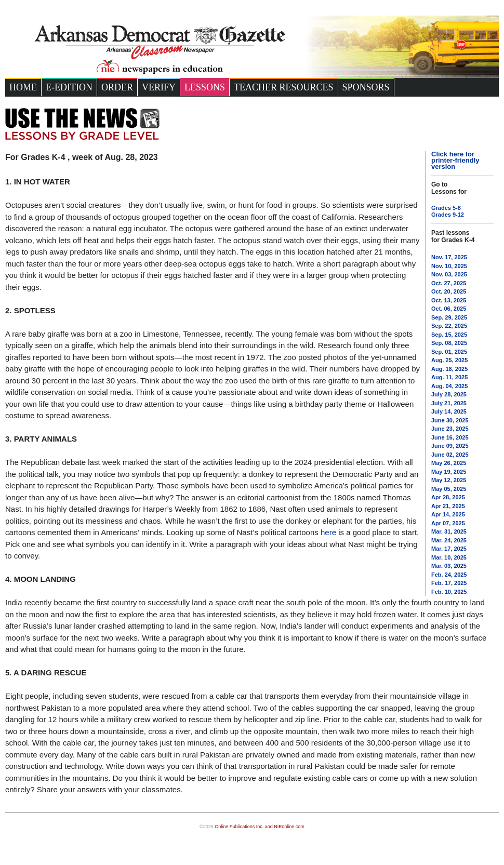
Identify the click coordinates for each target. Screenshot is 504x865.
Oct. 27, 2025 (449, 283)
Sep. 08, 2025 (449, 343)
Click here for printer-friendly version (455, 160)
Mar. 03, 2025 (449, 566)
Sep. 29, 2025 (449, 317)
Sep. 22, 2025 (449, 326)
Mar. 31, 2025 (449, 531)
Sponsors (366, 87)
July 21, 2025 (449, 403)
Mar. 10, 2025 (449, 557)
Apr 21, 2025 (448, 506)
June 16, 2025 (450, 437)
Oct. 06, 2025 (449, 309)
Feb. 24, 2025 (449, 575)
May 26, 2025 (449, 463)
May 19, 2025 (449, 472)
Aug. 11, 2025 (449, 377)
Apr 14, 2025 (448, 514)
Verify (159, 87)
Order (117, 87)
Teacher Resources (284, 87)
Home (23, 87)
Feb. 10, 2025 (449, 592)
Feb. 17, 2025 (449, 583)
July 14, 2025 (449, 411)
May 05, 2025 (449, 489)
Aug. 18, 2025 (449, 369)
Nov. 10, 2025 (449, 266)
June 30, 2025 (450, 420)
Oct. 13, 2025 (449, 300)
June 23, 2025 (450, 429)
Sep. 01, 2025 (449, 352)
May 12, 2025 (449, 480)
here (328, 532)
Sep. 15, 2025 (449, 335)
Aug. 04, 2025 (449, 386)
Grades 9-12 (448, 215)
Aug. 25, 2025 (449, 360)
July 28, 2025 (449, 394)
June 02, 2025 (450, 455)
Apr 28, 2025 (448, 497)
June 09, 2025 (450, 446)
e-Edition (69, 87)
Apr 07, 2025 (448, 523)
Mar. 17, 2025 (449, 549)
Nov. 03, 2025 (449, 274)
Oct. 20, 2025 (449, 291)
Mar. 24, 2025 (449, 540)
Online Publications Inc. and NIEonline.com (260, 827)
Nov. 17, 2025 (449, 257)
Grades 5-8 (446, 208)
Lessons (205, 87)
